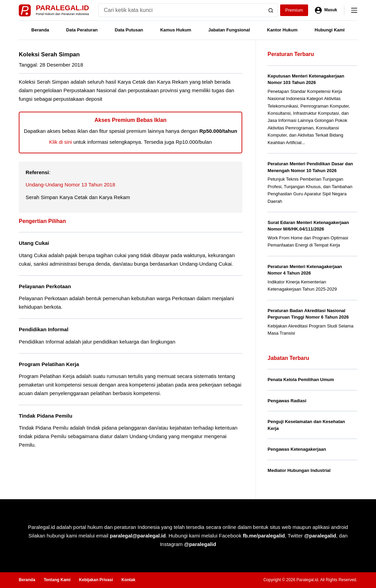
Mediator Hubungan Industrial (299, 470)
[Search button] (271, 10)
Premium (294, 10)
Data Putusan (129, 30)
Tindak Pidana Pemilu (46, 416)
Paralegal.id (62, 8)
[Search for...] (181, 10)
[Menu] (354, 10)
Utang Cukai (34, 243)
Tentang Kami (57, 580)
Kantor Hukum (283, 30)
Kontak (128, 580)
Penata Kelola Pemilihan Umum (301, 380)
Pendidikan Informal (44, 329)
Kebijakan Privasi (96, 580)
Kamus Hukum (176, 30)
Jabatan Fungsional (229, 30)
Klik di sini (61, 142)
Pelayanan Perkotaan (45, 286)
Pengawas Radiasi (287, 401)
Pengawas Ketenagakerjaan (297, 449)
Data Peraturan (82, 30)
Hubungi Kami (330, 30)
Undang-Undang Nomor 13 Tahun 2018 (70, 185)
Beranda (40, 30)
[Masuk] (326, 10)
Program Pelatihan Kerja (49, 364)
